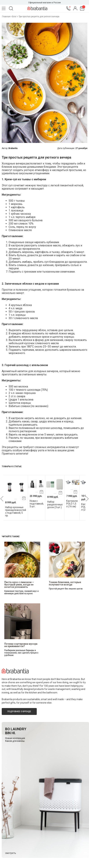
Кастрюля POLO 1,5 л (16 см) (72, 504)
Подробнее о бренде (19, 711)
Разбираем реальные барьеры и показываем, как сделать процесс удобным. (21, 653)
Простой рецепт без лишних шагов (66, 589)
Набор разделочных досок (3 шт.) (55, 505)
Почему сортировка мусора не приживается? (21, 645)
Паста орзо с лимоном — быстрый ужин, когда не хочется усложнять (19, 585)
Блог (14, 17)
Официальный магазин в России (44, 3)
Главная (6, 17)
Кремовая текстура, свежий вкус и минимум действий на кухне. (21, 592)
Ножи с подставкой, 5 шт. (37, 504)
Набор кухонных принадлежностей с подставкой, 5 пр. (16, 511)
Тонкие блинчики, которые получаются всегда (65, 583)
